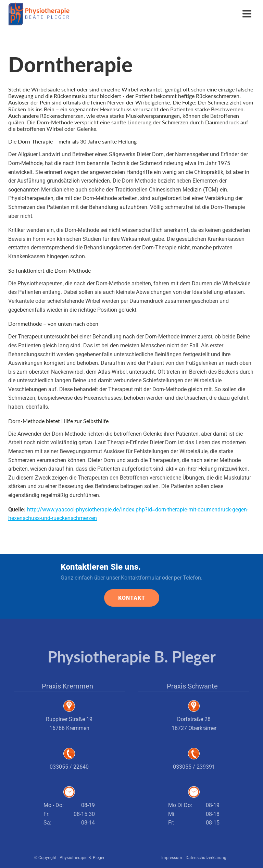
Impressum (172, 858)
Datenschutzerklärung (206, 858)
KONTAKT (132, 598)
